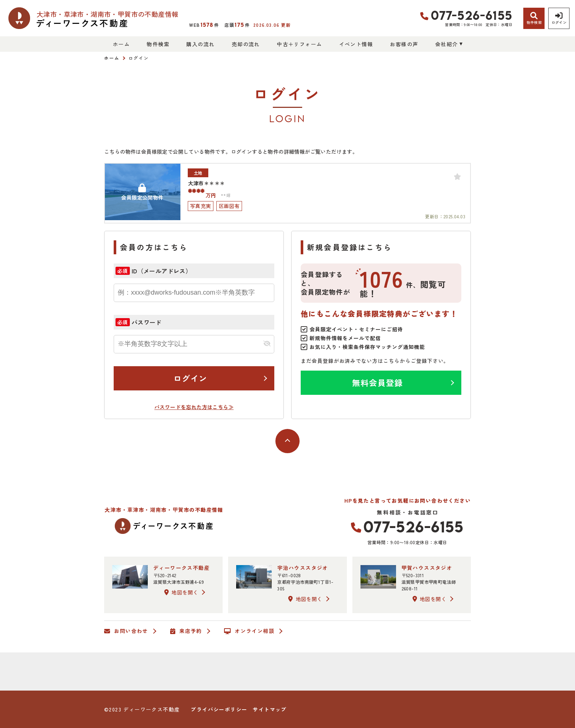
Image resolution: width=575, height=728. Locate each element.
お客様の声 (404, 44)
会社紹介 (447, 44)
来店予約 (186, 631)
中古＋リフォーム (299, 44)
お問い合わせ (126, 631)
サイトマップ (270, 709)
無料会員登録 (378, 382)
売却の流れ (246, 44)
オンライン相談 (249, 631)
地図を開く (181, 592)
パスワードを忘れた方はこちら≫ (194, 407)
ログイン (190, 378)
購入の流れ (200, 44)
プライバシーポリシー (219, 709)
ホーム (121, 44)
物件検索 (158, 44)
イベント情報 (356, 44)
